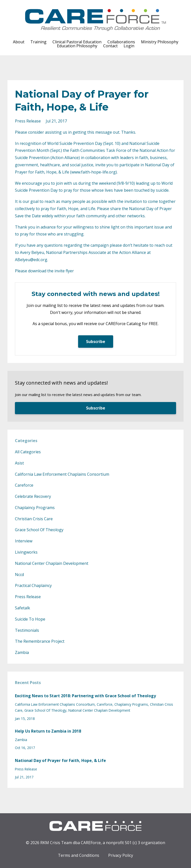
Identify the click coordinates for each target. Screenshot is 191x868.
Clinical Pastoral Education (77, 42)
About (19, 42)
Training (38, 42)
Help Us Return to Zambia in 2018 (48, 731)
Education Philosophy (77, 46)
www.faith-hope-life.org (94, 172)
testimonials (27, 630)
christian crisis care (34, 519)
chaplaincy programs (35, 508)
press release (28, 121)
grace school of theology (39, 530)
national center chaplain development (52, 563)
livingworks (26, 552)
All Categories (28, 452)
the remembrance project (40, 641)
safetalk (23, 608)
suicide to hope (30, 619)
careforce (24, 485)
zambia (22, 652)
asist (19, 463)
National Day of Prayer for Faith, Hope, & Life (60, 760)
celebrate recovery (33, 496)
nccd (19, 575)
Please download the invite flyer (44, 271)
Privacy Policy (121, 855)
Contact (110, 46)
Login (129, 46)
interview (24, 541)
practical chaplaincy (33, 585)
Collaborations (121, 42)
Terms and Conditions (79, 855)
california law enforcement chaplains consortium (62, 474)
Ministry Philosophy (160, 42)
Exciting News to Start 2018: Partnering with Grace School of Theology (85, 696)
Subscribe (96, 342)
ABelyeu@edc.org (31, 260)
